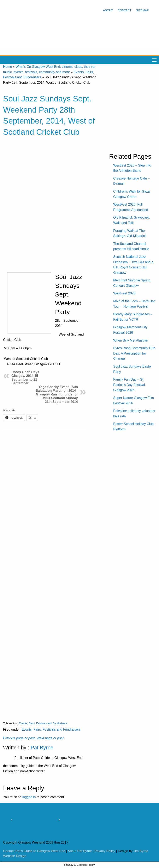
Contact (125, 10)
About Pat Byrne (80, 851)
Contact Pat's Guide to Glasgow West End (34, 851)
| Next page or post (50, 738)
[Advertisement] (45, 572)
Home (8, 67)
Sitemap (142, 10)
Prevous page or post (19, 738)
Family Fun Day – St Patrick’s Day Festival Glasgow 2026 (129, 385)
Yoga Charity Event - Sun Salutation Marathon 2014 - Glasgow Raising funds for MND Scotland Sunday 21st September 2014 (57, 394)
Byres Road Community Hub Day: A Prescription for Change (134, 353)
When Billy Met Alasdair (131, 340)
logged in (29, 797)
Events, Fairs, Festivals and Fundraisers (43, 723)
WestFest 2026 (124, 293)
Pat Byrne (42, 748)
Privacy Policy (105, 851)
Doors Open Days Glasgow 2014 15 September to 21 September (25, 378)
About (108, 10)
